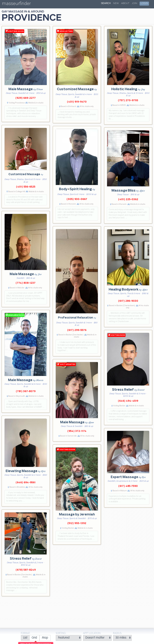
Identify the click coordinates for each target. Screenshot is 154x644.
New (116, 3)
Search (106, 3)
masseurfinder (16, 4)
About (125, 3)
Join (134, 3)
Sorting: (61, 633)
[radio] (25, 638)
